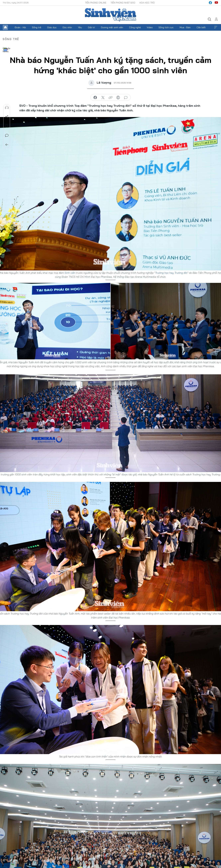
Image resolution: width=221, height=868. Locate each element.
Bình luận (7, 135)
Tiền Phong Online (96, 3)
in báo (118, 98)
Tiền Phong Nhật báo (123, 3)
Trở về (7, 145)
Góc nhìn (67, 27)
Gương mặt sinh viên (112, 27)
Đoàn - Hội (20, 27)
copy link (111, 98)
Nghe (7, 108)
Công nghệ (135, 27)
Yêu (80, 27)
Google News (5, 49)
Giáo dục (52, 27)
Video (150, 27)
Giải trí (91, 27)
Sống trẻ (37, 27)
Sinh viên (70, 273)
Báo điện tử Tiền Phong (111, 15)
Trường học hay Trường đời (171, 273)
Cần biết (201, 27)
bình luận (126, 98)
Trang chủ (5, 27)
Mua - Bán (185, 27)
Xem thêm (216, 27)
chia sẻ (95, 98)
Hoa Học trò (147, 3)
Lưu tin (7, 126)
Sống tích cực (166, 27)
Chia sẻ (7, 117)
